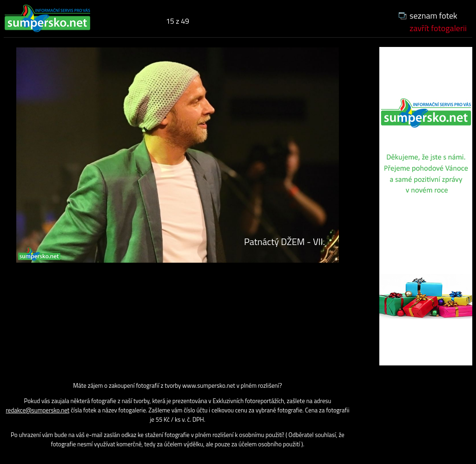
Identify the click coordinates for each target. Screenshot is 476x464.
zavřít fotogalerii (438, 28)
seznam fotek (433, 16)
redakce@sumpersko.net (37, 410)
